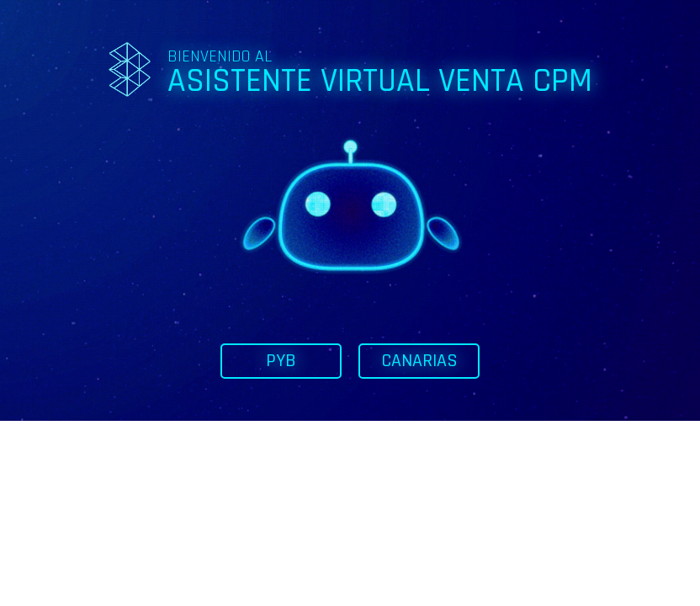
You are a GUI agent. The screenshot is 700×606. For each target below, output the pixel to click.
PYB (281, 361)
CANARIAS (419, 361)
